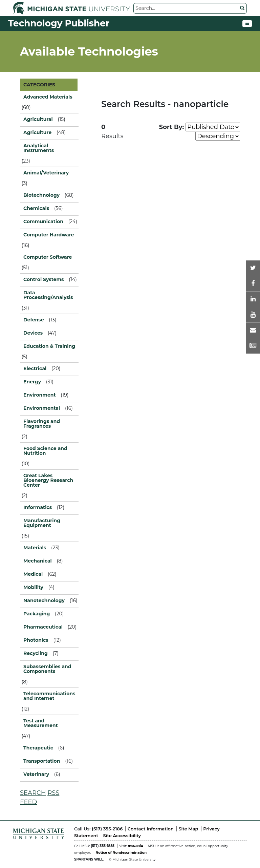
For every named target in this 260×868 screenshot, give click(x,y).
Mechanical (38, 561)
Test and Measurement (41, 723)
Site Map (188, 829)
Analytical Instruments (39, 148)
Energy (32, 382)
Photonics (36, 640)
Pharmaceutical (43, 627)
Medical (33, 574)
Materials (35, 548)
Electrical (35, 368)
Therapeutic (38, 748)
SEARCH (33, 793)
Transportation (42, 761)
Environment (40, 395)
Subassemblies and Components (47, 669)
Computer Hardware (49, 235)
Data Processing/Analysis (48, 295)
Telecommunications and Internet (49, 696)
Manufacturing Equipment (42, 523)
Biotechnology (41, 195)
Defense (34, 320)
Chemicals (36, 208)
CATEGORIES (39, 85)
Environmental (42, 408)
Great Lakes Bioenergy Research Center (48, 480)
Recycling (36, 653)
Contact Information (151, 829)
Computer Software (48, 257)
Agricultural (38, 119)
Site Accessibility (122, 835)
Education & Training (49, 346)
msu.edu (135, 846)
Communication (43, 221)
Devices (33, 333)
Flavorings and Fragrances (42, 424)
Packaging (37, 614)
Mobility (33, 587)
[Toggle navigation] (247, 24)
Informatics (38, 507)
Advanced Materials (48, 97)
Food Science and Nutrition (45, 451)
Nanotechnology (44, 600)
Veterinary (36, 774)
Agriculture (37, 132)
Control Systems (44, 279)
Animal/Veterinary (46, 173)
